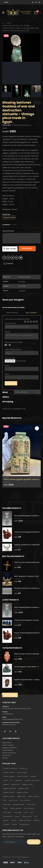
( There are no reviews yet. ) (22, 125)
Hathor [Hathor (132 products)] (5, 808)
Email (21, 258)
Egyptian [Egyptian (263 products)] (6, 784)
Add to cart (11, 249)
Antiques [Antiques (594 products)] (33, 776)
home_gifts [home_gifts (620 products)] (18, 812)
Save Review (11, 383)
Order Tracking (8, 745)
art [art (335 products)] (11, 780)
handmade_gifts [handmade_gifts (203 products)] (19, 804)
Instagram (16, 731)
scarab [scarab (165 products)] (13, 820)
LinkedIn (12, 258)
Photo (6, 345)
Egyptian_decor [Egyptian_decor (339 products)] (27, 784)
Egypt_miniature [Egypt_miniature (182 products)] (34, 796)
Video (10, 345)
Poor (25, 322)
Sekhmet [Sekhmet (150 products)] (37, 820)
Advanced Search (9, 753)
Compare (9, 264)
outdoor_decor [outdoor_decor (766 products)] (27, 816)
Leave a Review (12, 313)
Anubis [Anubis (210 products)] (5, 780)
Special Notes (8, 231)
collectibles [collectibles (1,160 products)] (18, 780)
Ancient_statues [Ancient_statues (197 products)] (22, 776)
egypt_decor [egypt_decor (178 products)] (21, 796)
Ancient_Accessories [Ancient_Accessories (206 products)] (10, 768)
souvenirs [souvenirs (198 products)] (6, 824)
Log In (6, 2)
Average (31, 322)
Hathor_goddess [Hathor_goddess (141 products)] (16, 808)
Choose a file (10, 358)
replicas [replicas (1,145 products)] (6, 820)
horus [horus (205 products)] (26, 812)
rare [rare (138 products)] (36, 816)
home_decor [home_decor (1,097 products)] (7, 812)
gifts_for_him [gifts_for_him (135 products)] (13, 800)
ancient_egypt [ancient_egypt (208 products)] (22, 772)
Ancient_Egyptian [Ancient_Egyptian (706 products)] (9, 776)
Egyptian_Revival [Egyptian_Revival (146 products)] (9, 792)
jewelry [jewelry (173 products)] (17, 816)
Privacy (5, 758)
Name (8, 365)
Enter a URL (13, 350)
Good (34, 322)
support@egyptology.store (12, 719)
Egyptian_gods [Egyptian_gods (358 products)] (23, 788)
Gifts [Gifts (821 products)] (5, 800)
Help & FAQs (7, 743)
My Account (7, 755)
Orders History (8, 750)
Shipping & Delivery (9, 748)
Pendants (6, 478)
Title (10, 323)
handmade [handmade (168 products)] (7, 804)
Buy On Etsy (27, 248)
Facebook (4, 258)
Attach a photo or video (13, 342)
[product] (21, 450)
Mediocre (28, 322)
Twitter (8, 258)
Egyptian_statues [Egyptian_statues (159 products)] (9, 796)
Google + (17, 258)
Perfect (37, 322)
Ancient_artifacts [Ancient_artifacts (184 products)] (9, 772)
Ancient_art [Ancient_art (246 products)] (23, 768)
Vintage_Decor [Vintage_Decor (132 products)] (24, 824)
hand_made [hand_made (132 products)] (31, 804)
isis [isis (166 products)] (32, 812)
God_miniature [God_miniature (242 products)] (25, 800)
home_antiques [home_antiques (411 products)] (29, 808)
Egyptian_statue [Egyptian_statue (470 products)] (22, 792)
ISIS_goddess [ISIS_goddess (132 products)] (8, 816)
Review (8, 332)
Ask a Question (31, 313)
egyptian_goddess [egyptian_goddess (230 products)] (10, 788)
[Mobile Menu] (4, 13)
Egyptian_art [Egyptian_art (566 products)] (16, 784)
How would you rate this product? (18, 319)
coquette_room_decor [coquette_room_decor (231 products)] (32, 780)
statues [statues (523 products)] (15, 824)
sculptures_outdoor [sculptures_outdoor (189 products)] (25, 820)
